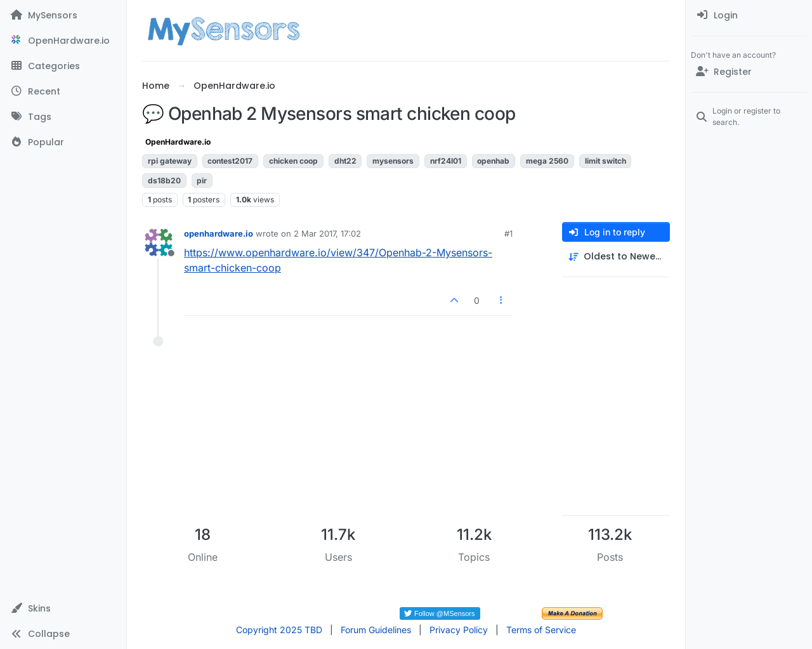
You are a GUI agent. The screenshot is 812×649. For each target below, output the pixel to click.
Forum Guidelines (376, 630)
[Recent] (63, 91)
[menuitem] (749, 15)
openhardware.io (219, 233)
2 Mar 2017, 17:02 (327, 233)
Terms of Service (541, 630)
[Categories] (63, 66)
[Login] (749, 15)
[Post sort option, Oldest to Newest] (616, 257)
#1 (508, 233)
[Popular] (63, 142)
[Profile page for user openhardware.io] (159, 242)
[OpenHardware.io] (63, 41)
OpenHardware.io (178, 142)
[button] (63, 608)
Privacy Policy (459, 630)
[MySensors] (63, 15)
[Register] (749, 72)
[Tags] (63, 117)
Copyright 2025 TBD (279, 630)
